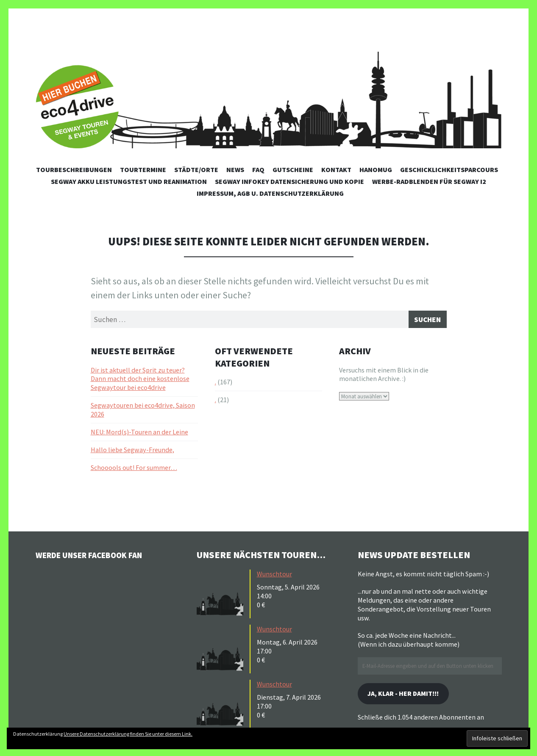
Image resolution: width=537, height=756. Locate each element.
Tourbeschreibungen (74, 170)
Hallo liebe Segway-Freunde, (132, 452)
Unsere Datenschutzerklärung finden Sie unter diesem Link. (128, 734)
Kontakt (336, 170)
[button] (222, 595)
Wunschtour (274, 576)
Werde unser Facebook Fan (99, 557)
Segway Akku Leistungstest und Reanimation (129, 181)
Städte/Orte (196, 170)
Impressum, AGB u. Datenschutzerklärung (270, 193)
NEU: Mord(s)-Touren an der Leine (139, 434)
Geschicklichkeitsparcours (449, 170)
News (235, 170)
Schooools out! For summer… (134, 470)
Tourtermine (143, 170)
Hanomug (376, 170)
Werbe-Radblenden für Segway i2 (429, 181)
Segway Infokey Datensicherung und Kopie (289, 181)
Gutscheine (293, 170)
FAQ (258, 170)
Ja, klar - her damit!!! (410, 697)
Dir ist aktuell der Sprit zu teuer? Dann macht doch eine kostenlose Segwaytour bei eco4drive (140, 381)
